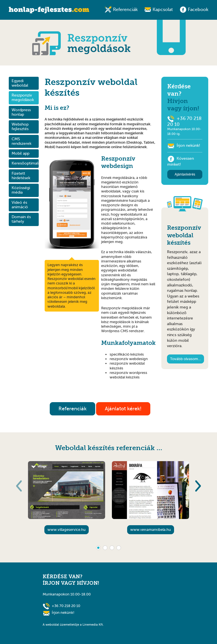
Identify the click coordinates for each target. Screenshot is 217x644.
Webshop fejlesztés (20, 127)
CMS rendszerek (21, 141)
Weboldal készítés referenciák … (109, 448)
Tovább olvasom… (185, 359)
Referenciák (125, 10)
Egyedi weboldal (20, 83)
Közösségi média (21, 190)
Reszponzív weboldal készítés (184, 235)
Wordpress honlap (21, 112)
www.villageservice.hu (67, 530)
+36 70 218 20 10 (66, 605)
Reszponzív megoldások (23, 98)
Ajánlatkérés (185, 174)
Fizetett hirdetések (21, 176)
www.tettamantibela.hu (151, 530)
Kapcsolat (163, 10)
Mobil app (20, 153)
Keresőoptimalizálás (25, 163)
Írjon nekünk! (188, 145)
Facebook (198, 10)
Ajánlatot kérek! (123, 409)
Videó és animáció (20, 205)
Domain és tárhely (21, 219)
